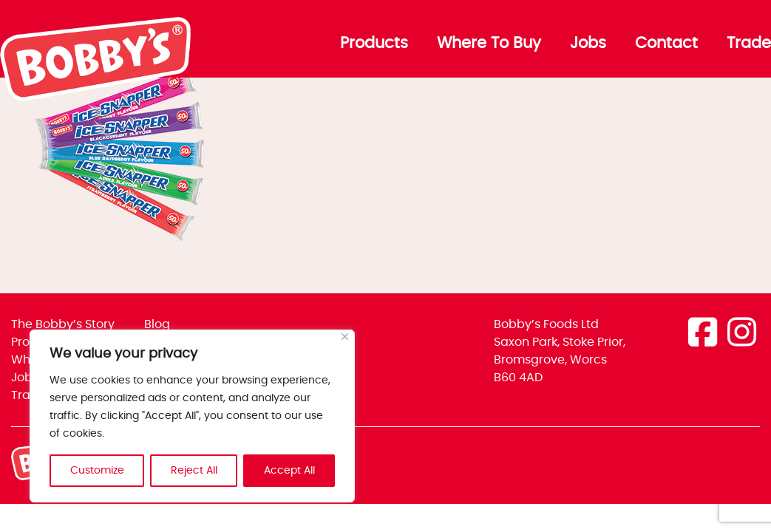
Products (374, 44)
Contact (666, 44)
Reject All (194, 471)
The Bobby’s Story (63, 324)
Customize (97, 471)
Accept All (289, 471)
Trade (749, 44)
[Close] (345, 337)
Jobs (588, 44)
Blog (157, 324)
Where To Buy (489, 44)
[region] (192, 416)
